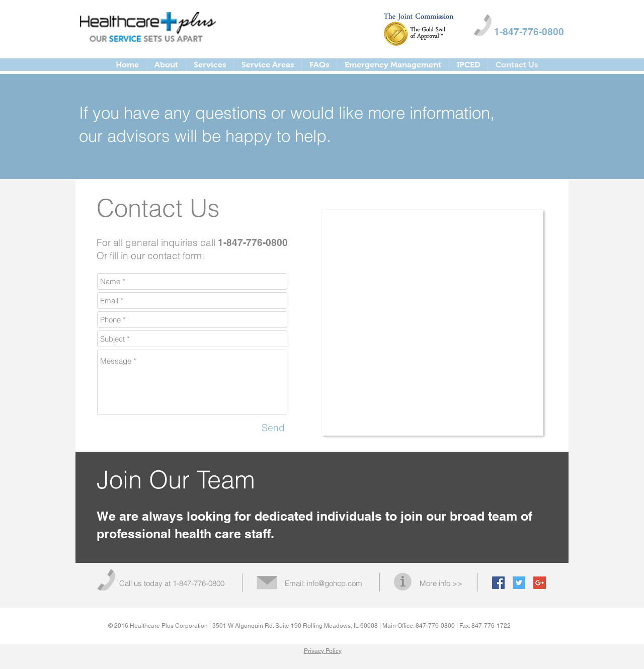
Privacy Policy (323, 651)
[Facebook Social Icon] (498, 583)
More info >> (441, 583)
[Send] (273, 428)
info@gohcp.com (335, 583)
